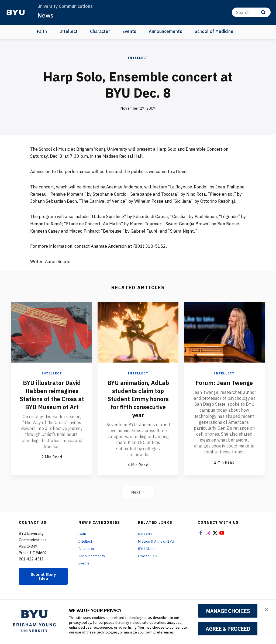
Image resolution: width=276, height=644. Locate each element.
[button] (267, 609)
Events (129, 31)
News (46, 15)
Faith (42, 31)
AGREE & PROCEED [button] (228, 629)
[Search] (251, 12)
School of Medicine (214, 31)
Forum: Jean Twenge (224, 383)
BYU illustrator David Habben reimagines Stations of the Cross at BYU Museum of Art (52, 399)
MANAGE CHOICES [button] (228, 611)
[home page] (16, 12)
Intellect (68, 31)
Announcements (165, 31)
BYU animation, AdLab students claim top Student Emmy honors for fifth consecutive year (138, 403)
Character (100, 31)
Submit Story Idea (43, 585)
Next (138, 500)
